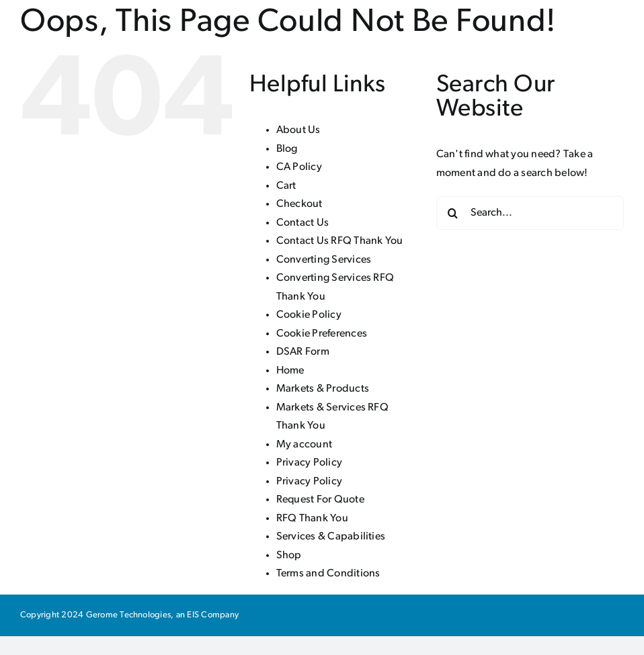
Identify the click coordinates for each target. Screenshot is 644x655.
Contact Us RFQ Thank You (340, 241)
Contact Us (303, 223)
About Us (298, 130)
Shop (289, 556)
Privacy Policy (309, 463)
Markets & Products (323, 389)
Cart (286, 186)
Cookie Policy (309, 315)
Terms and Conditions (328, 574)
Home (290, 371)
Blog (287, 149)
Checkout (299, 204)
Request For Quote (320, 500)
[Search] (453, 213)
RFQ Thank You (312, 519)
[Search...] (530, 213)
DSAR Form (303, 352)
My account (304, 445)
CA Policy (299, 167)
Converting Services (324, 260)
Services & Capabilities (331, 537)
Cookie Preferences (322, 334)
